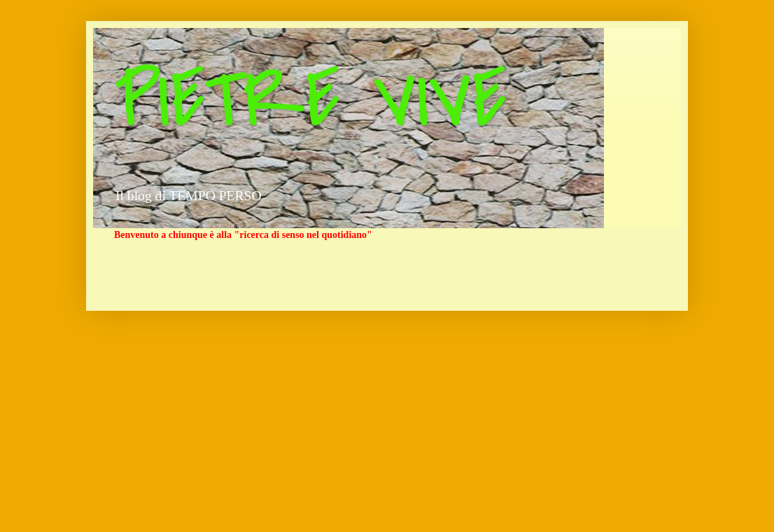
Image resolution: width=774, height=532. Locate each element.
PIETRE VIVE (310, 100)
